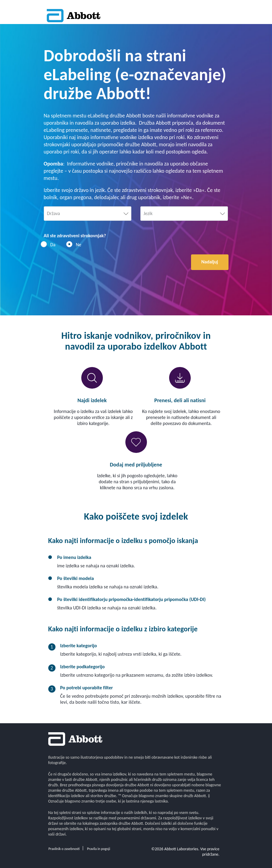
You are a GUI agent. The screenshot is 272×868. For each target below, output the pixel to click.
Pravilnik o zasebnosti (64, 849)
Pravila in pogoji (99, 849)
